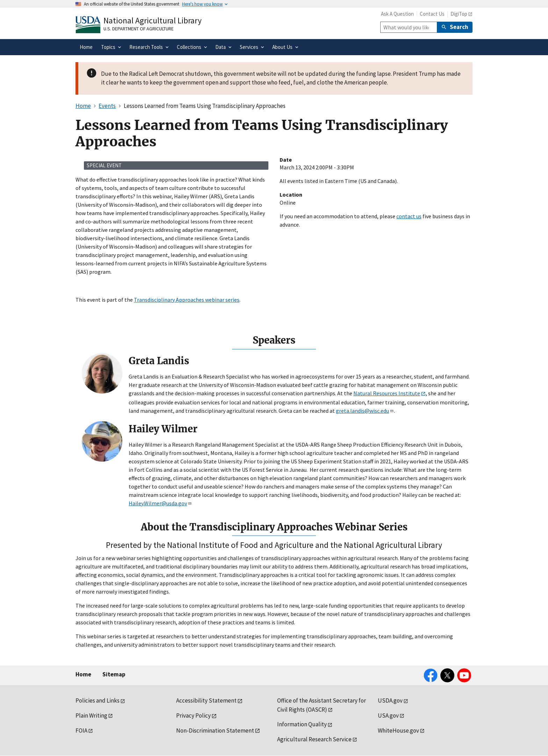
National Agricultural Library (153, 20)
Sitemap (114, 674)
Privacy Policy (193, 715)
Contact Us (432, 14)
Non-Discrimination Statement (215, 731)
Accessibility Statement (206, 700)
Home (83, 674)
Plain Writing (91, 715)
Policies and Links (98, 700)
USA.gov (388, 715)
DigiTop (459, 14)
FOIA (81, 731)
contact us (409, 216)
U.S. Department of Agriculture (139, 29)
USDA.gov (390, 700)
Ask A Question (397, 14)
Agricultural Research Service (314, 739)
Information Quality (302, 724)
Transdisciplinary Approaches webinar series (187, 300)
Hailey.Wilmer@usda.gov (160, 503)
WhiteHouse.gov (398, 731)
